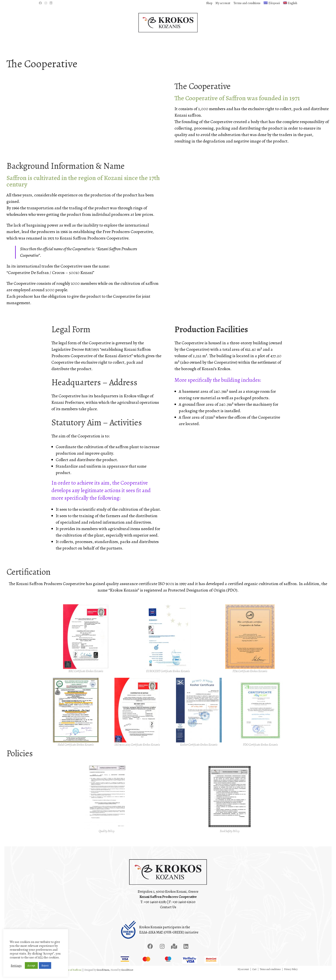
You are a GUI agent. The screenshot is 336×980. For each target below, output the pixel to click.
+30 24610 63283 (155, 908)
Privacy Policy (291, 975)
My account (223, 3)
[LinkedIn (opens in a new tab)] (51, 3)
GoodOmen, (103, 976)
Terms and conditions (247, 3)
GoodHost (127, 976)
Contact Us (168, 913)
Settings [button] (16, 966)
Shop (209, 3)
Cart (254, 975)
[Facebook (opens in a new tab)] (41, 3)
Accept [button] (31, 965)
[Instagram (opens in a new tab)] (46, 3)
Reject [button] (45, 965)
